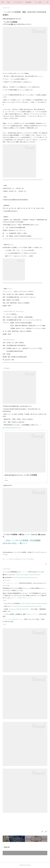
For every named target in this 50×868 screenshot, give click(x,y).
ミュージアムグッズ (18, 2)
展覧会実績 (28, 2)
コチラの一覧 (28, 535)
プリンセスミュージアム (11, 583)
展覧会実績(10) (31, 559)
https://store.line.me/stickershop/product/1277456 (27, 606)
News (8, 2)
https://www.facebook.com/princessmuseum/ (25, 577)
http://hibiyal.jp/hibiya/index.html (12, 428)
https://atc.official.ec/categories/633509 (36, 603)
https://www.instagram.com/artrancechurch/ (28, 575)
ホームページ (24, 572)
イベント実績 (38, 2)
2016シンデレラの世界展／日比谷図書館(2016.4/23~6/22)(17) (15, 559)
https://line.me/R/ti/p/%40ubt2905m (19, 609)
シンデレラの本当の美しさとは (14, 619)
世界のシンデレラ (32, 614)
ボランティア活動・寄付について (21, 598)
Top (3, 2)
